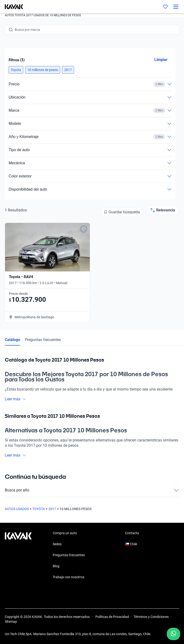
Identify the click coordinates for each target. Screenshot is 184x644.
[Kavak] (11, 7)
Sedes (57, 544)
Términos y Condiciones (151, 617)
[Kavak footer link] (18, 556)
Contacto (132, 533)
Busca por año (92, 490)
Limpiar (161, 60)
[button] (16, 70)
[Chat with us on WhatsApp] (173, 634)
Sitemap (11, 622)
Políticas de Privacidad (112, 617)
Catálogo (12, 340)
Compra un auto (65, 533)
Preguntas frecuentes (43, 340)
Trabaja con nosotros (69, 577)
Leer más (15, 399)
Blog (56, 566)
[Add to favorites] (84, 229)
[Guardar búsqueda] (122, 212)
